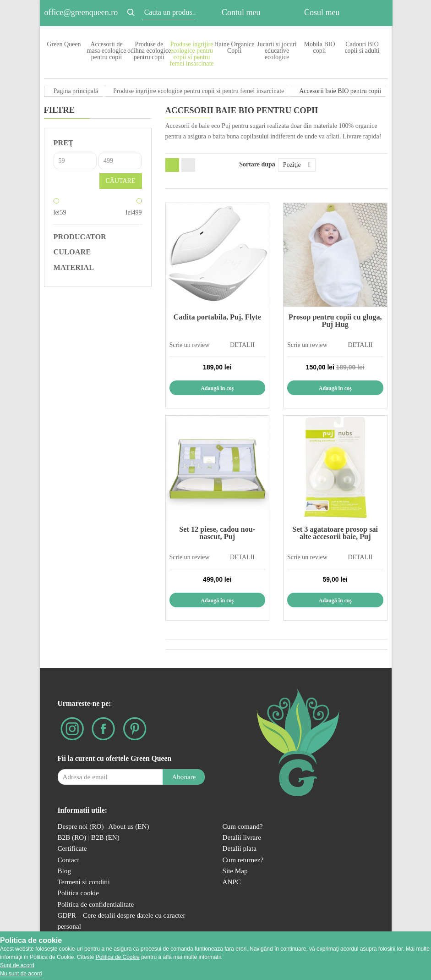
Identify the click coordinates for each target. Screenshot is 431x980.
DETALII (242, 345)
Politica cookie (79, 893)
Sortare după (257, 164)
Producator (80, 237)
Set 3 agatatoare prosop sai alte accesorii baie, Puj (335, 533)
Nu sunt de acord (21, 974)
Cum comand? (243, 826)
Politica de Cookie (118, 957)
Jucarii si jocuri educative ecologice (277, 51)
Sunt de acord (17, 965)
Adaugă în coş (217, 388)
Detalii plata (240, 848)
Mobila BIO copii (319, 47)
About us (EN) (128, 826)
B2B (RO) (73, 837)
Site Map (235, 871)
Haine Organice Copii (235, 47)
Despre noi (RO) (81, 826)
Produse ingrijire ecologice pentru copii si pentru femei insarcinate (191, 54)
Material (74, 268)
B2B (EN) (105, 837)
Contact (68, 860)
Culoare (72, 252)
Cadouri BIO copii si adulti (362, 47)
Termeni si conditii (84, 882)
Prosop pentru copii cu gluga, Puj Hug (335, 321)
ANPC (232, 882)
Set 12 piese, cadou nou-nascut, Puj (217, 533)
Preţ (64, 143)
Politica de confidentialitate (96, 904)
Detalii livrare (242, 837)
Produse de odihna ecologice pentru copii (149, 51)
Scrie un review (190, 345)
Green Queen (64, 44)
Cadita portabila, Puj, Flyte (217, 317)
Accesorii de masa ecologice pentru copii (107, 51)
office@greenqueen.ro (81, 12)
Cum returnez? (243, 860)
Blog (64, 871)
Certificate (72, 848)
